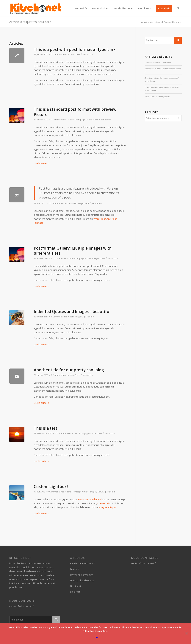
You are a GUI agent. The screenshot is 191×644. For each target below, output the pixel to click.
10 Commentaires (58, 203)
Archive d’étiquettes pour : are (30, 22)
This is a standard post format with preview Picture (75, 112)
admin (90, 54)
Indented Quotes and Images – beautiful (72, 311)
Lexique (75, 569)
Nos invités (76, 586)
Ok (97, 638)
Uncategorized (82, 203)
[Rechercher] (178, 8)
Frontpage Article (83, 120)
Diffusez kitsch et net (82, 580)
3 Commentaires (59, 317)
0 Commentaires (59, 54)
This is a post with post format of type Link (75, 49)
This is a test (46, 428)
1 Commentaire (59, 258)
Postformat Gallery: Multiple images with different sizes (73, 251)
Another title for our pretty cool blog (69, 370)
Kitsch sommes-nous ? (83, 563)
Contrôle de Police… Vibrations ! (159, 62)
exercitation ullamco (90, 499)
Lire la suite (42, 163)
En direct (75, 592)
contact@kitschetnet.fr (22, 606)
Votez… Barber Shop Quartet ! (157, 97)
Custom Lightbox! (51, 486)
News (78, 54)
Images (95, 258)
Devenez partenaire (82, 575)
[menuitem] (81, 8)
